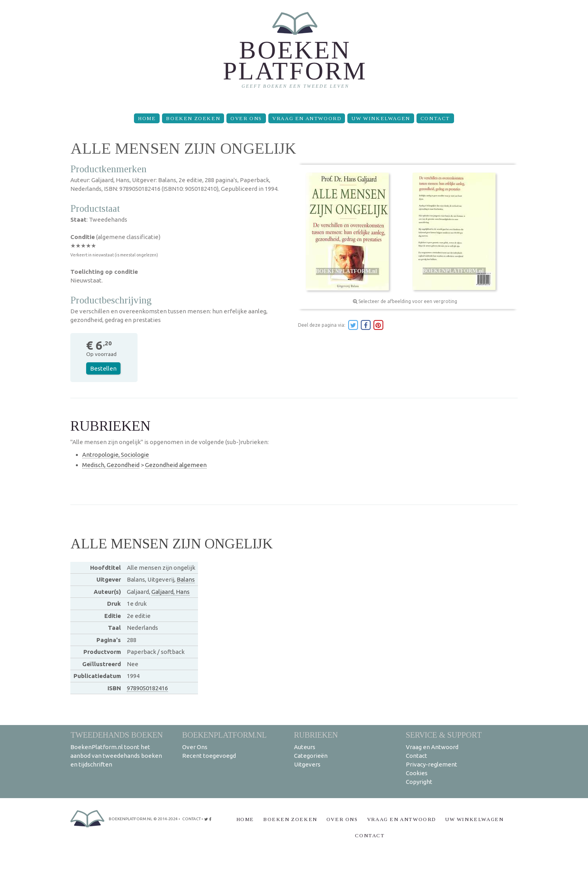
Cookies (417, 773)
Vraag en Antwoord (307, 118)
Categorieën (311, 756)
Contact (435, 118)
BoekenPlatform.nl (224, 735)
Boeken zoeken (193, 118)
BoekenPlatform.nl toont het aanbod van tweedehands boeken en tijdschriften (116, 756)
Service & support (444, 735)
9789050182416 (147, 688)
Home (147, 118)
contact (191, 819)
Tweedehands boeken (117, 735)
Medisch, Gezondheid (111, 465)
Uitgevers (307, 764)
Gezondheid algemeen (176, 465)
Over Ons (246, 118)
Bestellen (103, 368)
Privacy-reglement (432, 764)
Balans (186, 579)
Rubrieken (316, 735)
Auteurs (305, 747)
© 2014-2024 (166, 819)
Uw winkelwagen (381, 118)
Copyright (419, 782)
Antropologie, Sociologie (116, 455)
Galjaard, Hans (171, 592)
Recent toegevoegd (209, 756)
